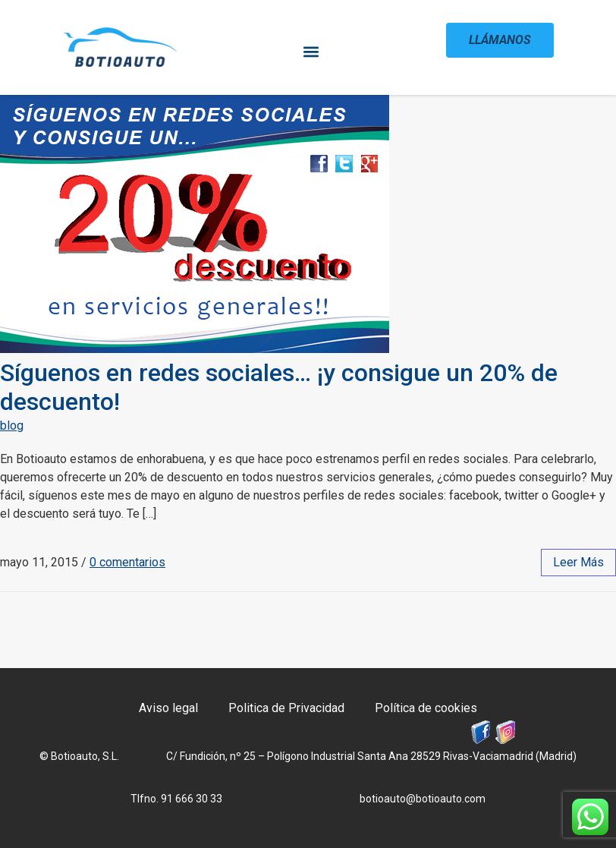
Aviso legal (168, 708)
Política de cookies (426, 708)
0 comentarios (127, 562)
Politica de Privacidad (286, 708)
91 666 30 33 (192, 799)
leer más (578, 562)
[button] (311, 51)
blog (12, 426)
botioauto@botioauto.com (423, 799)
